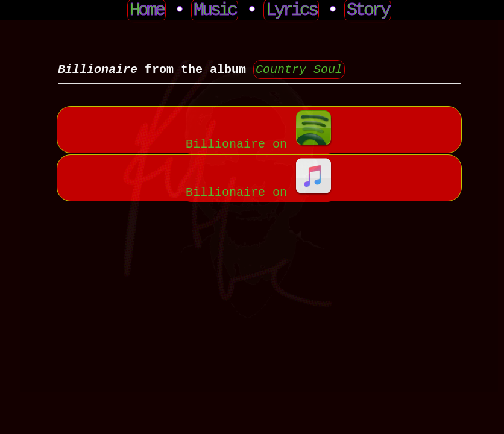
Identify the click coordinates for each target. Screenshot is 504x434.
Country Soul (299, 70)
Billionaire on (259, 143)
